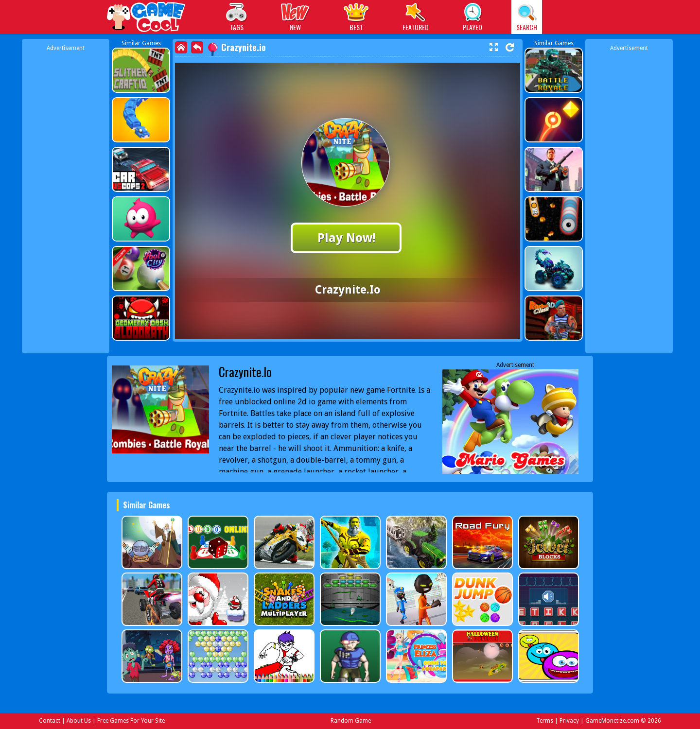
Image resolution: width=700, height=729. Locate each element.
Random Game (351, 721)
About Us (79, 721)
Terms (545, 721)
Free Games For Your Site (131, 721)
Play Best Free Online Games (147, 18)
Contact (50, 721)
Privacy (569, 721)
